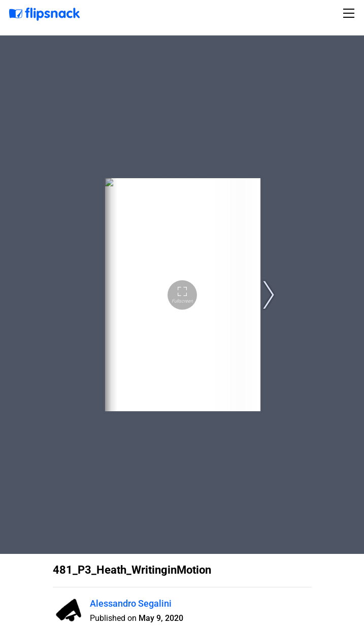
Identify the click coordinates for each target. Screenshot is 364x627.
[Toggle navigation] (350, 13)
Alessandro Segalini (131, 603)
